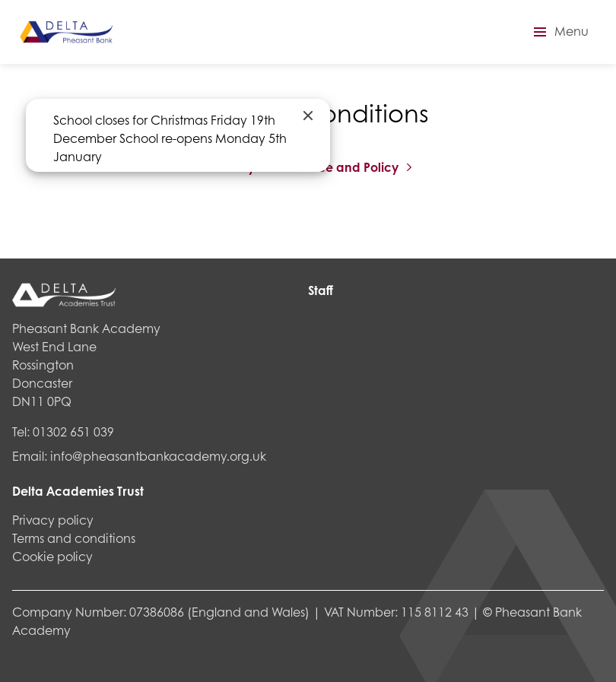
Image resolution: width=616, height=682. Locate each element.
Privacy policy (53, 520)
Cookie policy (52, 556)
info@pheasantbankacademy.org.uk (158, 456)
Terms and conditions (74, 538)
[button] (559, 32)
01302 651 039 (73, 431)
